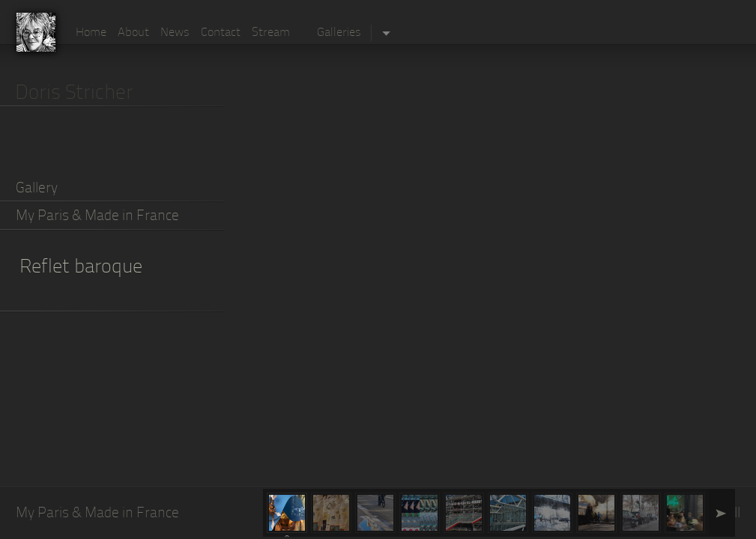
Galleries (339, 33)
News (175, 33)
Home (91, 33)
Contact (221, 33)
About (133, 33)
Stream (271, 33)
